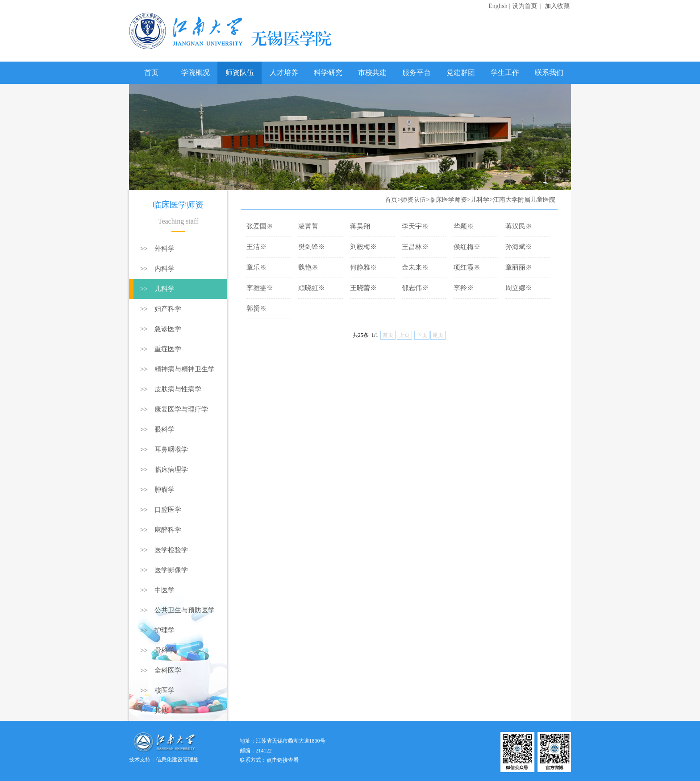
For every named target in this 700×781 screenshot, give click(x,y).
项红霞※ (467, 267)
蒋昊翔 (360, 226)
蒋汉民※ (519, 226)
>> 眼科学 (157, 429)
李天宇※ (415, 226)
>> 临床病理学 (164, 469)
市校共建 (372, 73)
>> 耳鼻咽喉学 (164, 449)
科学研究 (328, 73)
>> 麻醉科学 (161, 530)
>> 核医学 (157, 690)
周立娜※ (519, 288)
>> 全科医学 (161, 670)
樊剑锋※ (312, 247)
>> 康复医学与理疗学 (174, 409)
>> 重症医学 (161, 349)
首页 (151, 73)
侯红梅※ (467, 247)
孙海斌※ (519, 247)
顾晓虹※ (312, 288)
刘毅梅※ (363, 247)
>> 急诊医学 (161, 329)
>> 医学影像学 (164, 570)
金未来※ (415, 267)
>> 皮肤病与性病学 (171, 389)
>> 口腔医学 (161, 510)
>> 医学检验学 (164, 550)
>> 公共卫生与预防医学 (177, 610)
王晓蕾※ (363, 288)
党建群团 (461, 73)
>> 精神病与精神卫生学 (177, 369)
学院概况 (196, 73)
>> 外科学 (157, 249)
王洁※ (256, 247)
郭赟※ (256, 308)
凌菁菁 (308, 226)
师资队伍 (240, 73)
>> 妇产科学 (161, 309)
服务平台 (417, 73)
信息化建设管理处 (177, 760)
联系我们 (549, 73)
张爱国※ (260, 226)
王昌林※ (415, 247)
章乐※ (256, 267)
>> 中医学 (157, 590)
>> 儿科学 (157, 289)
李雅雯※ (260, 288)
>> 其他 (154, 710)
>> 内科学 (157, 269)
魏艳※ (308, 267)
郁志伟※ (415, 288)
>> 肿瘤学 (157, 490)
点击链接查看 (283, 760)
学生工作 (505, 73)
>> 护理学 (157, 630)
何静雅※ (363, 267)
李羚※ (464, 288)
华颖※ (464, 226)
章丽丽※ (519, 267)
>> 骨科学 (157, 650)
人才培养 (284, 73)
